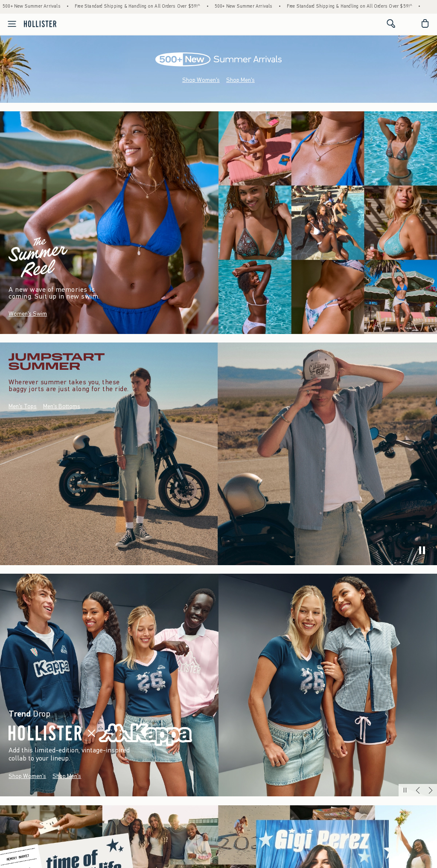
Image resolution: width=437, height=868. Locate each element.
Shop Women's (201, 80)
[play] (422, 550)
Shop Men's (240, 80)
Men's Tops (23, 406)
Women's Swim (28, 314)
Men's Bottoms (62, 406)
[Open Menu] (9, 24)
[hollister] (40, 23)
